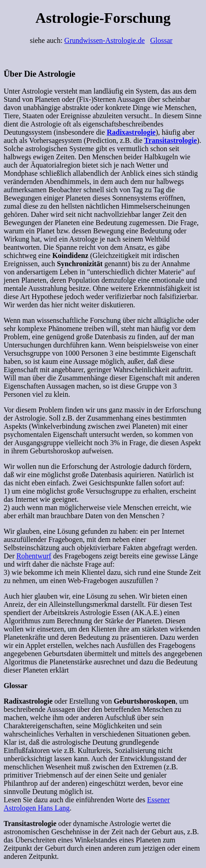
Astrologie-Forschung (103, 18)
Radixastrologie (131, 132)
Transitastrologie (170, 140)
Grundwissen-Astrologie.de (104, 40)
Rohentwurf (34, 556)
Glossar (162, 40)
